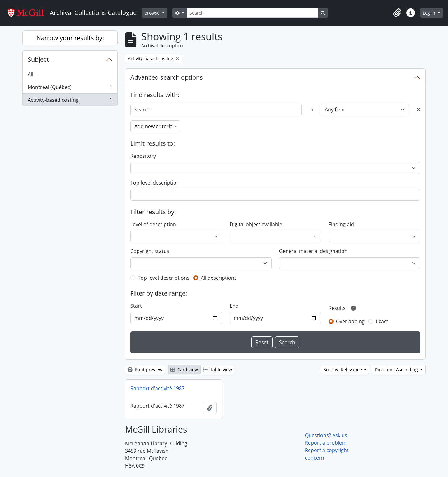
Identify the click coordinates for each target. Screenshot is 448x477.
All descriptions (219, 278)
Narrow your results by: (70, 38)
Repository (143, 156)
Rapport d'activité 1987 (157, 388)
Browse (153, 13)
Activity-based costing (70, 101)
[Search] (252, 13)
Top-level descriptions (164, 278)
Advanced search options (167, 77)
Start (136, 306)
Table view (218, 369)
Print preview (145, 369)
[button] (397, 13)
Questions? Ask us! (327, 435)
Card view (184, 369)
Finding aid (341, 224)
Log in (430, 13)
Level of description (153, 224)
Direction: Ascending (397, 369)
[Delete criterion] (418, 110)
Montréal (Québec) (70, 89)
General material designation (313, 251)
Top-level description (155, 183)
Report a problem (326, 443)
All (30, 74)
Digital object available (256, 224)
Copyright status (150, 251)
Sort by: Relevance (343, 369)
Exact (382, 321)
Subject (38, 59)
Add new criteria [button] (154, 126)
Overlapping (350, 321)
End (234, 306)
